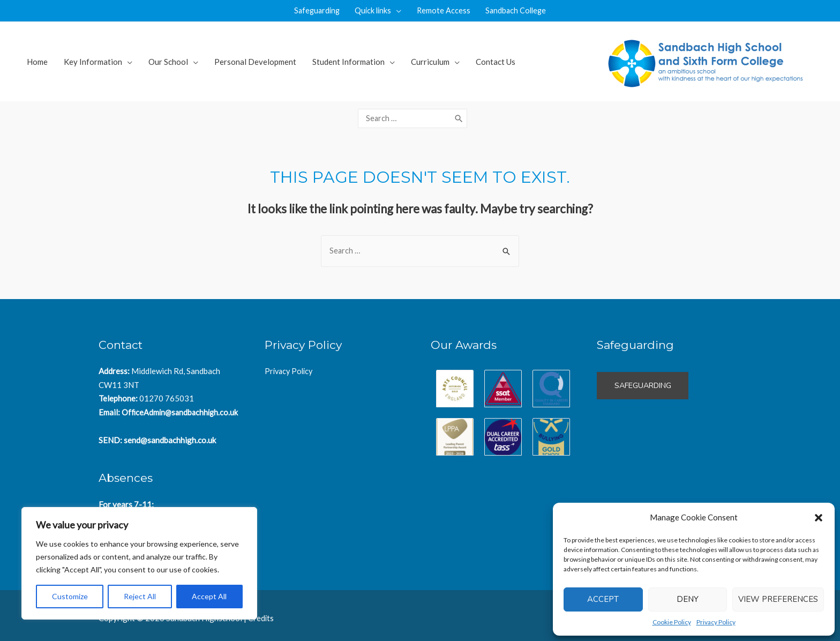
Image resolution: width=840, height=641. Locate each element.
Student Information (348, 62)
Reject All (140, 596)
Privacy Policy (716, 622)
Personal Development (255, 62)
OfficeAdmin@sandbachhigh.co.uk (182, 405)
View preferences (778, 599)
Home (37, 62)
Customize (70, 596)
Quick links (373, 11)
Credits (261, 612)
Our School (168, 62)
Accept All (209, 596)
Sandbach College (520, 11)
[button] (819, 518)
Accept (603, 599)
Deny (688, 599)
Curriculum (430, 62)
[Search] (462, 115)
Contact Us (496, 62)
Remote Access (445, 11)
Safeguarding (313, 11)
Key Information (93, 62)
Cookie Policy (672, 622)
